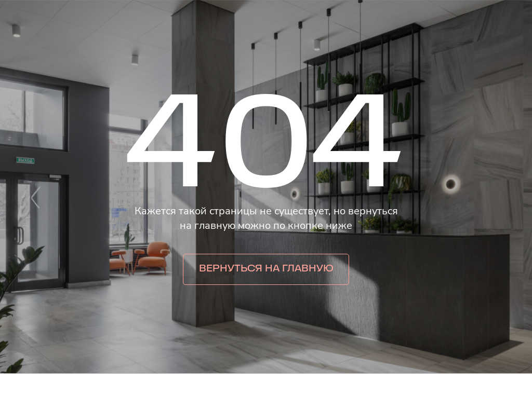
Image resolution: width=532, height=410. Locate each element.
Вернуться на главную (266, 269)
